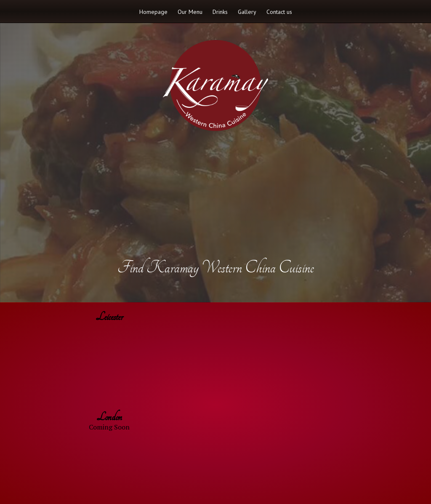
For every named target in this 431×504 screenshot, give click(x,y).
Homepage (153, 12)
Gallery (247, 12)
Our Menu (190, 12)
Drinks (220, 12)
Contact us (279, 12)
